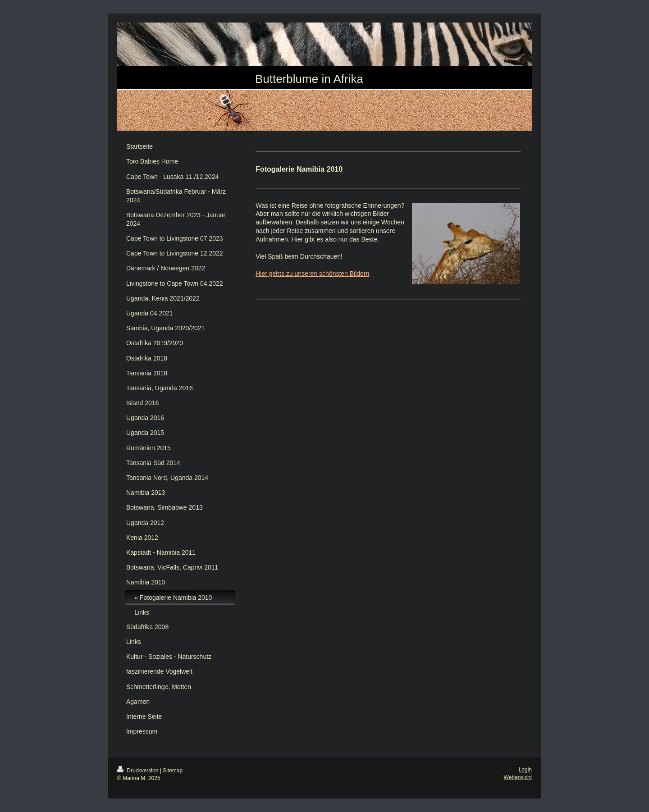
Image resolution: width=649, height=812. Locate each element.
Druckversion (139, 771)
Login (525, 770)
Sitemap (173, 771)
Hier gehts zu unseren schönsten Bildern (312, 274)
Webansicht (518, 777)
